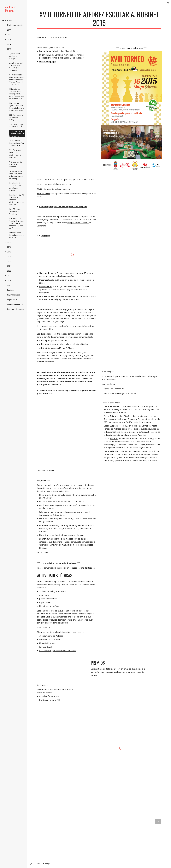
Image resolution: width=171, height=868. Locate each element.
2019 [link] (9, 257)
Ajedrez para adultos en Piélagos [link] (15, 56)
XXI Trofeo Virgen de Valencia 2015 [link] (17, 126)
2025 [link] (9, 285)
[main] (99, 20)
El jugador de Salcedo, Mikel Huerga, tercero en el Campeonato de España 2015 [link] (17, 94)
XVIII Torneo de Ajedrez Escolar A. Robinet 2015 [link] (17, 134)
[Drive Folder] (99, 837)
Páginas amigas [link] (14, 295)
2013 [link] (9, 40)
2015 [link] (9, 49)
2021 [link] (9, 266)
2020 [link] (9, 261)
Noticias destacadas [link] (15, 25)
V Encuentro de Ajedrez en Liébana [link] (16, 164)
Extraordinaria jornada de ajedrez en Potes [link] (17, 235)
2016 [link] (9, 242)
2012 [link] (9, 35)
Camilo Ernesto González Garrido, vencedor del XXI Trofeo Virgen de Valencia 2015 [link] (17, 80)
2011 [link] (9, 30)
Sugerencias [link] (12, 300)
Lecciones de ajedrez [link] (16, 309)
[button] (168, 3)
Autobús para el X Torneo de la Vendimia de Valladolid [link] (17, 67)
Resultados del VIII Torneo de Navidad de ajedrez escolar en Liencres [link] (17, 200)
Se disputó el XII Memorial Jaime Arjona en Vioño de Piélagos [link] (16, 175)
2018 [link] (9, 252)
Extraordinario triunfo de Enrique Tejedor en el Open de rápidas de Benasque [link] (17, 223)
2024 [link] (9, 281)
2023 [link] (9, 276)
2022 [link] (9, 271)
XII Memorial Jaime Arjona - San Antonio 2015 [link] (17, 143)
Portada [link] (8, 20)
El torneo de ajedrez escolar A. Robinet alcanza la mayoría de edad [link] (17, 107)
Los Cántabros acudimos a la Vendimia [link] (15, 212)
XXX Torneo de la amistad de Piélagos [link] (16, 117)
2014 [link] (9, 44)
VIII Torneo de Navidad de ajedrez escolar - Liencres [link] (16, 154)
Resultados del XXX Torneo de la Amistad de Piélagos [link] (16, 187)
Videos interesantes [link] (15, 304)
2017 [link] (9, 247)
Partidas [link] (11, 290)
